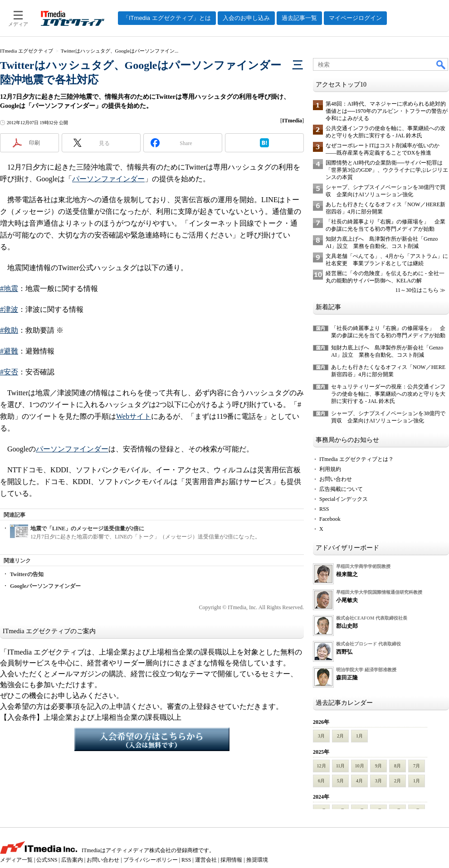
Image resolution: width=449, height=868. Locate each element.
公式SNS (47, 860)
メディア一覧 (16, 860)
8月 (398, 766)
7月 (417, 766)
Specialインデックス (344, 499)
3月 (321, 736)
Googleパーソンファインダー (45, 586)
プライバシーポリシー (151, 860)
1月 (359, 736)
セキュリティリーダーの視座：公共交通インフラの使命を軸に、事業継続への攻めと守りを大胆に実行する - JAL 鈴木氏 (388, 394)
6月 (321, 781)
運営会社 (206, 860)
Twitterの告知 (27, 574)
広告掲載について (341, 489)
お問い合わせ (336, 479)
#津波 (9, 309)
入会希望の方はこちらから (152, 739)
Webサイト (134, 416)
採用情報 (231, 860)
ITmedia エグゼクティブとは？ (356, 459)
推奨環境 (257, 860)
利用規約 (330, 469)
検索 (441, 64)
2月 (340, 736)
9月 (378, 766)
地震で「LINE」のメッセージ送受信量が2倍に (87, 529)
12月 (322, 766)
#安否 (9, 372)
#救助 (9, 330)
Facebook (330, 519)
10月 (360, 766)
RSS (324, 509)
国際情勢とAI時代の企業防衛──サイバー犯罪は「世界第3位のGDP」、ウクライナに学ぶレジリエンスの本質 (387, 170)
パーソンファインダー (108, 179)
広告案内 (72, 860)
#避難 (9, 351)
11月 (341, 766)
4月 (359, 781)
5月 (340, 781)
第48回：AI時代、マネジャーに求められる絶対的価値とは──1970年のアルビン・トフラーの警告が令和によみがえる (387, 111)
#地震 (9, 289)
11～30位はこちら (417, 290)
